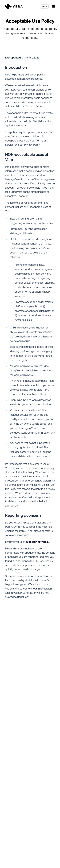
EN (45, 6)
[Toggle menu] (54, 6)
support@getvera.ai (38, 542)
